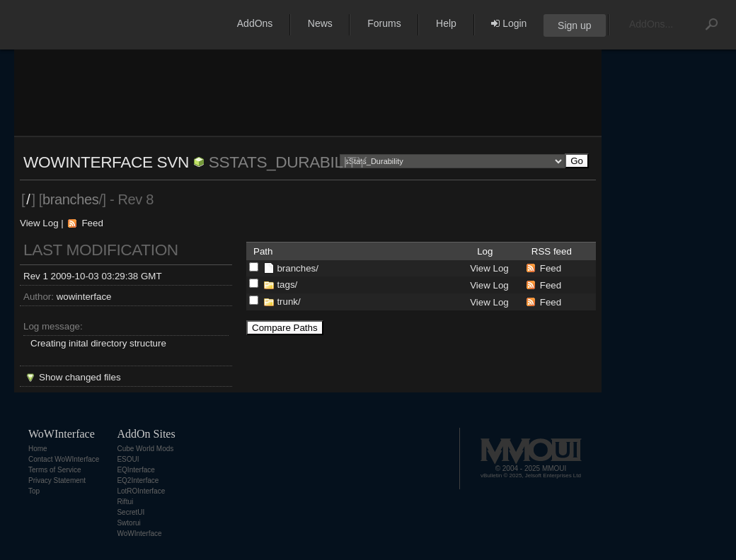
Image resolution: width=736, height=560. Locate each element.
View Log (39, 223)
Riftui (125, 502)
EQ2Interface (138, 480)
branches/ (298, 268)
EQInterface (136, 470)
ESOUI (128, 459)
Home (38, 449)
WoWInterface (139, 533)
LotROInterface (141, 491)
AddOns (255, 23)
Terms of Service (54, 470)
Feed (92, 223)
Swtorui (128, 523)
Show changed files (80, 377)
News (320, 23)
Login (509, 23)
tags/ (287, 285)
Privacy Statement (57, 480)
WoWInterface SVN (106, 162)
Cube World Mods (145, 449)
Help (446, 23)
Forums (384, 23)
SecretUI (131, 512)
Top (34, 491)
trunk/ (288, 302)
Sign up (574, 25)
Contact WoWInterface (64, 459)
